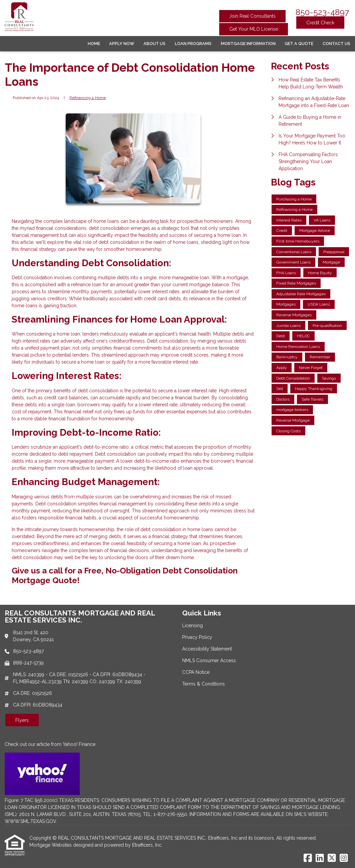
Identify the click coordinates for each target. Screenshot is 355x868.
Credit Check (320, 23)
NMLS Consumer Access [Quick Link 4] (209, 661)
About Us (154, 44)
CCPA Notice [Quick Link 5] (196, 672)
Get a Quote (299, 44)
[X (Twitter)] (332, 858)
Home (94, 44)
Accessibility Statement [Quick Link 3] (207, 649)
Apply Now (122, 44)
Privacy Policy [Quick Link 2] (197, 637)
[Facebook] (308, 858)
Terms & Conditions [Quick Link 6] (204, 684)
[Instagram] (344, 858)
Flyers (22, 720)
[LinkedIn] (320, 858)
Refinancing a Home (88, 98)
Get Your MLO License (254, 29)
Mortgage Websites (51, 845)
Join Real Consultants (252, 16)
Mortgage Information (248, 44)
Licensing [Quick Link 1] (193, 625)
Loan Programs (193, 44)
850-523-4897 (322, 12)
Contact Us (336, 44)
